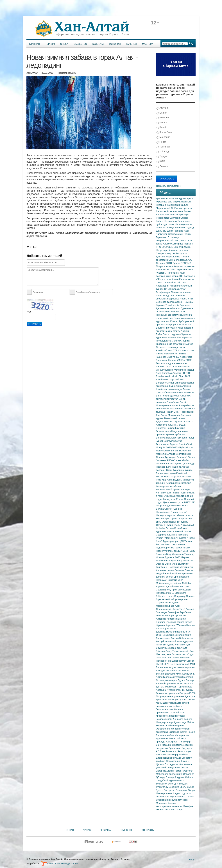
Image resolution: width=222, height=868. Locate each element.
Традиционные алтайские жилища (175, 344)
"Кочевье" (162, 460)
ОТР (175, 350)
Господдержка (164, 341)
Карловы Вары (164, 470)
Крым (190, 198)
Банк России (163, 396)
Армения (161, 554)
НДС (182, 541)
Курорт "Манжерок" (167, 538)
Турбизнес (162, 202)
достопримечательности (169, 806)
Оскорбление (164, 729)
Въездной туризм (175, 777)
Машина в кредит (172, 745)
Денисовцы (181, 722)
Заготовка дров (165, 295)
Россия (185, 767)
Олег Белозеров (181, 367)
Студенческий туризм (168, 603)
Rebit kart (187, 583)
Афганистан (176, 409)
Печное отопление (181, 292)
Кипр (180, 561)
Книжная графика (178, 250)
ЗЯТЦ (169, 263)
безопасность (164, 709)
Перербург (180, 661)
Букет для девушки (178, 784)
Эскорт (190, 661)
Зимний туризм (183, 531)
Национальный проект (168, 489)
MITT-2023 (190, 502)
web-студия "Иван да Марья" (60, 863)
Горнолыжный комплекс (175, 535)
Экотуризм (182, 790)
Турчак (190, 797)
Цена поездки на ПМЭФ (183, 664)
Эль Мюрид (174, 202)
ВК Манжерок (172, 289)
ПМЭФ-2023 (163, 664)
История (115, 44)
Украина (161, 625)
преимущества (164, 706)
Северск (161, 263)
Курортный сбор (178, 438)
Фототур (167, 700)
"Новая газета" (179, 512)
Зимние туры (178, 312)
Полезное (126, 830)
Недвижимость (178, 797)
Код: (29, 311)
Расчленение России (168, 638)
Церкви (160, 764)
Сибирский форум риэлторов (172, 800)
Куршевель (162, 738)
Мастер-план (182, 735)
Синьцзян (185, 476)
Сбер (159, 535)
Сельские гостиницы (167, 347)
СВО (159, 392)
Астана (179, 211)
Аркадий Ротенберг (167, 670)
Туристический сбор (183, 651)
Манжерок (162, 803)
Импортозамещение (167, 228)
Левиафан (174, 612)
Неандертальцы (165, 722)
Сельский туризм (181, 341)
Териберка (185, 612)
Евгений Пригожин (166, 683)
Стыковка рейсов (175, 622)
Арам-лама (178, 590)
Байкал (171, 428)
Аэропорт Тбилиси (176, 625)
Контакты (148, 830)
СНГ (174, 208)
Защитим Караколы (184, 266)
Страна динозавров (167, 680)
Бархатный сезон (166, 211)
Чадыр (182, 347)
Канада (162, 123)
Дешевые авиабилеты (168, 308)
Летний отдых (164, 493)
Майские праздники (183, 573)
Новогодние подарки (167, 405)
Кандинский (174, 205)
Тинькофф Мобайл (177, 755)
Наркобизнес (163, 512)
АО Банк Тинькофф (167, 751)
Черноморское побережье (170, 570)
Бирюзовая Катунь (166, 667)
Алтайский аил (164, 350)
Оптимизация (164, 431)
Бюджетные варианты (168, 648)
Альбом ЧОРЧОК (182, 373)
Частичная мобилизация (170, 234)
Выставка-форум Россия (182, 732)
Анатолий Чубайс (166, 690)
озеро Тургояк (179, 700)
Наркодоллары (164, 515)
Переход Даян (164, 467)
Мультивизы (186, 567)
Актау (169, 651)
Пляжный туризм (166, 645)
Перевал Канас (165, 464)
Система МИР (175, 580)
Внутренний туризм (167, 328)
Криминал (174, 693)
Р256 (170, 460)
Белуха (160, 509)
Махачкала (174, 415)
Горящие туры (181, 231)
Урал (159, 700)
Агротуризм (173, 483)
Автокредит (173, 742)
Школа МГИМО (173, 674)
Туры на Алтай (178, 444)
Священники (174, 767)
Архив (87, 830)
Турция (162, 157)
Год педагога (172, 764)
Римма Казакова (165, 354)
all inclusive (185, 483)
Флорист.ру (162, 787)
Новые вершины (186, 667)
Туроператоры (171, 541)
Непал (161, 142)
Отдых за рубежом (174, 496)
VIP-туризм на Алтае (168, 279)
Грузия (189, 622)
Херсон (180, 302)
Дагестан (190, 696)
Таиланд (189, 554)
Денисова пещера (183, 719)
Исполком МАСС (180, 506)
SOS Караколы (187, 276)
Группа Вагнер (186, 680)
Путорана (161, 205)
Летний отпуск (183, 645)
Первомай (162, 580)
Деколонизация (183, 635)
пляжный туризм (184, 690)
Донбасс (175, 396)
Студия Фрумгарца (166, 457)
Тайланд (163, 152)
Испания (163, 118)
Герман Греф (185, 687)
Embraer (161, 622)
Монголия (163, 137)
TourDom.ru (162, 567)
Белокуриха (163, 438)
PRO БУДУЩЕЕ (165, 247)
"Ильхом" (182, 457)
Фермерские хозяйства (168, 486)
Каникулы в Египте (174, 499)
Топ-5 (182, 609)
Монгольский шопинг (168, 451)
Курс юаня (169, 224)
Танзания (163, 147)
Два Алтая (162, 415)
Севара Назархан (166, 253)
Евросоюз (174, 299)
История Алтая (168, 628)
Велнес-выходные (166, 473)
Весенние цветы (178, 787)
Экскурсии (169, 635)
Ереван (160, 215)
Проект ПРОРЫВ (182, 263)
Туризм (50, 44)
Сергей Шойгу (164, 590)
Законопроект (180, 654)
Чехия (185, 467)
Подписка (185, 305)
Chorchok (167, 373)
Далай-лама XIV (175, 586)
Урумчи (178, 464)
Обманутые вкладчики (177, 564)
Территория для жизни (169, 363)
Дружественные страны (169, 422)
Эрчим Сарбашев (175, 434)
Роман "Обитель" (184, 771)
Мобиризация (182, 215)
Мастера (148, 44)
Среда (64, 44)
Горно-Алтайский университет (172, 599)
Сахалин (161, 483)
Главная (35, 44)
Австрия (162, 108)
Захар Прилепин (165, 771)
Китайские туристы (183, 515)
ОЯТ (171, 260)
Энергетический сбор (168, 240)
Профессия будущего (180, 748)
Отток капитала (186, 392)
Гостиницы (173, 237)
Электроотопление (174, 544)
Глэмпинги (162, 693)
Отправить (34, 324)
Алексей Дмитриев (174, 244)
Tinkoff (185, 703)
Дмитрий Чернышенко (168, 257)
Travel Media (173, 305)
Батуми (170, 528)
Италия (160, 557)
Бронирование (182, 577)
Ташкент (189, 244)
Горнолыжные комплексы (170, 315)
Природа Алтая (165, 266)
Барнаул (179, 247)
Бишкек (188, 211)
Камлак (172, 803)
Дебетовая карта (173, 703)
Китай (161, 127)
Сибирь (189, 777)
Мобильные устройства (169, 583)
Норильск (186, 202)
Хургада (191, 228)
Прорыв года (163, 506)
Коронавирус (163, 519)
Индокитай (178, 554)
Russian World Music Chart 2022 (173, 376)
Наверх (192, 859)
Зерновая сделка (166, 302)
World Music (180, 370)
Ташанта (177, 467)
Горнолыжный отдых (174, 425)
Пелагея (182, 538)
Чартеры (186, 489)
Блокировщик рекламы (169, 758)
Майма (191, 722)
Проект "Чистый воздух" (169, 551)
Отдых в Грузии (165, 525)
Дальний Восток (185, 480)
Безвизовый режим (174, 418)
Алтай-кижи (163, 379)
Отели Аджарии (182, 525)
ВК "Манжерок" (169, 687)
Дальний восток (165, 577)
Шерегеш (161, 428)
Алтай (183, 289)
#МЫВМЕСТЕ (184, 360)
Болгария (174, 567)
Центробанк (171, 221)
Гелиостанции (182, 548)
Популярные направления (170, 696)
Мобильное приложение (169, 774)
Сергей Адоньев (173, 509)
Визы (166, 409)
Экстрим (184, 693)
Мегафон (188, 806)
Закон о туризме (172, 334)
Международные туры (168, 606)
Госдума (172, 561)
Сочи (177, 412)
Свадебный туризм (167, 780)
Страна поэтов (186, 350)
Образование (173, 761)
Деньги (187, 389)
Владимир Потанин (185, 596)
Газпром (174, 198)
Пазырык (188, 561)
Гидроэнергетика (165, 548)
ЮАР (161, 161)
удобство (177, 706)
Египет (162, 113)
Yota (162, 810)
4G (158, 810)
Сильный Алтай (172, 282)
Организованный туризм (175, 522)
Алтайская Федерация (181, 641)
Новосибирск (187, 412)
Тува (187, 586)
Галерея (131, 44)
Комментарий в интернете (170, 725)
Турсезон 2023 (173, 557)
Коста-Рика (164, 132)
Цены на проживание (178, 658)
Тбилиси (170, 215)
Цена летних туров (174, 502)
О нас (70, 830)
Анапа (184, 648)
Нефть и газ (186, 299)
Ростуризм (182, 253)
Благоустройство (173, 441)
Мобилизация (169, 392)
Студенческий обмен (168, 609)
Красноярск (163, 198)
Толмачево (162, 616)
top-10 (171, 593)
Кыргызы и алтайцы (180, 386)
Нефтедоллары (183, 224)
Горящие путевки (173, 677)
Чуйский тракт (187, 447)
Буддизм (161, 586)
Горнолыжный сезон (184, 318)
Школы (185, 761)
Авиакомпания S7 (176, 619)
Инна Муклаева (165, 370)
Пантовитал (172, 399)
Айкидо (192, 457)
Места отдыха (164, 654)
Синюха (170, 531)
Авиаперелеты (184, 208)
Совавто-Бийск (181, 460)
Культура (98, 44)
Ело (186, 632)
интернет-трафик (174, 810)
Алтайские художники (179, 454)
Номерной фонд (165, 661)
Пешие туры (178, 493)
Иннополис (176, 286)
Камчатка (180, 428)
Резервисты (163, 218)
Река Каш (161, 480)
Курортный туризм (183, 470)
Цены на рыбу (172, 476)
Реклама (105, 830)
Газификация (163, 292)
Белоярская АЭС (183, 260)
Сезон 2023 (189, 551)
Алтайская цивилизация (169, 389)
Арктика (172, 480)
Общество (80, 44)
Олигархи (175, 218)
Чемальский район (166, 270)
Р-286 (192, 693)
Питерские (170, 790)
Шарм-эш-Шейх (165, 231)
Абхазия (161, 651)
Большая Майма (165, 735)
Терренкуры (163, 444)
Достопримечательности (170, 632)
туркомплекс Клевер (167, 321)
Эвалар (160, 564)
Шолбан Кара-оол (182, 337)
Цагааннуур (188, 464)
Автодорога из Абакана (178, 325)
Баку (169, 554)
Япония (162, 166)
